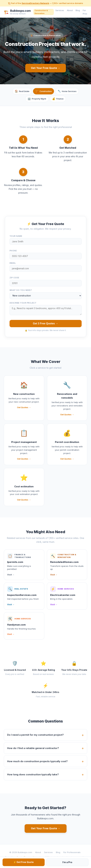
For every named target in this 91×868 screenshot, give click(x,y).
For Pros (85, 12)
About (70, 10)
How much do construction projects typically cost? (37, 761)
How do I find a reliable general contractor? (33, 748)
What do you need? (21, 290)
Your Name (16, 236)
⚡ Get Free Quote (24, 862)
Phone (13, 251)
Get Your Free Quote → (46, 68)
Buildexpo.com (20, 11)
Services (60, 10)
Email (13, 263)
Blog (78, 10)
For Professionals (72, 852)
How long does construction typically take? (33, 774)
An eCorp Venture (18, 14)
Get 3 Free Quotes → (45, 323)
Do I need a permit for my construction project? (35, 735)
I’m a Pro (67, 862)
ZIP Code (14, 278)
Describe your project (23, 303)
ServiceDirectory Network (35, 3)
